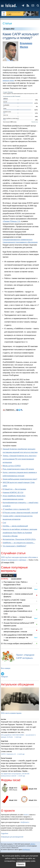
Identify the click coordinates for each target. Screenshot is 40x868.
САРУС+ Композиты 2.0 (9, 754)
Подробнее (5, 833)
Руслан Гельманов (6, 758)
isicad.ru (26, 815)
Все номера (6, 668)
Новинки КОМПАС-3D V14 (13, 493)
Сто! (4, 523)
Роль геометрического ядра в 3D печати (18, 469)
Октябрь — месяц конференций (15, 526)
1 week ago (18, 737)
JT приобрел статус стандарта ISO (16, 509)
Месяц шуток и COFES (12, 466)
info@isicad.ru (25, 822)
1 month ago (21, 754)
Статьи (7, 23)
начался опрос (8, 80)
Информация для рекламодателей (12, 837)
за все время (16, 579)
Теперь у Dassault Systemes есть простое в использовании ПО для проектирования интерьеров (20, 459)
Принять (21, 864)
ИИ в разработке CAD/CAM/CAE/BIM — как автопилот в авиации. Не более (18, 638)
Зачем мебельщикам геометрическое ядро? (20, 479)
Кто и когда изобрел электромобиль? (18, 644)
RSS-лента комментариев (11, 713)
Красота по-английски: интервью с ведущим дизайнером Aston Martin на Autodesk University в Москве (20, 533)
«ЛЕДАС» (33, 844)
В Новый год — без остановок (14, 489)
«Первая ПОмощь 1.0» (12, 221)
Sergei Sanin (5, 741)
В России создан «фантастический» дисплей (20, 513)
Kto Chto (4, 719)
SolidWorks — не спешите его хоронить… (19, 543)
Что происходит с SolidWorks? (14, 546)
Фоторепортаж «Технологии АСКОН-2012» (19, 539)
